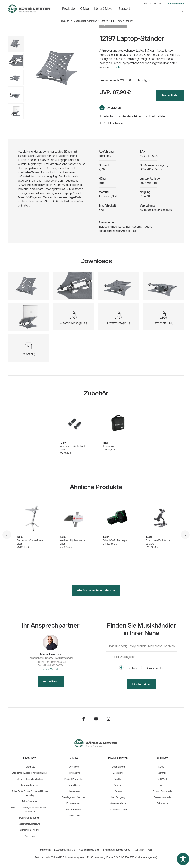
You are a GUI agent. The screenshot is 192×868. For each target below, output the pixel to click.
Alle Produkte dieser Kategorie (96, 590)
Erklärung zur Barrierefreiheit (116, 850)
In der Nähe (129, 668)
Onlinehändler (152, 668)
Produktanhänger (111, 123)
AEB (150, 850)
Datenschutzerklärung (65, 850)
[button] (83, 567)
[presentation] (7, 535)
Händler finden (157, 3)
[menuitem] (68, 9)
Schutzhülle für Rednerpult (115, 540)
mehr (118, 67)
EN (146, 3)
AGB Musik (139, 850)
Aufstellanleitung (131, 116)
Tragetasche (109, 446)
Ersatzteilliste (155, 116)
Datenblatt (107, 116)
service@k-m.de (51, 669)
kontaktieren (51, 681)
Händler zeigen (141, 684)
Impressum (45, 850)
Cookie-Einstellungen (89, 850)
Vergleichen (113, 108)
